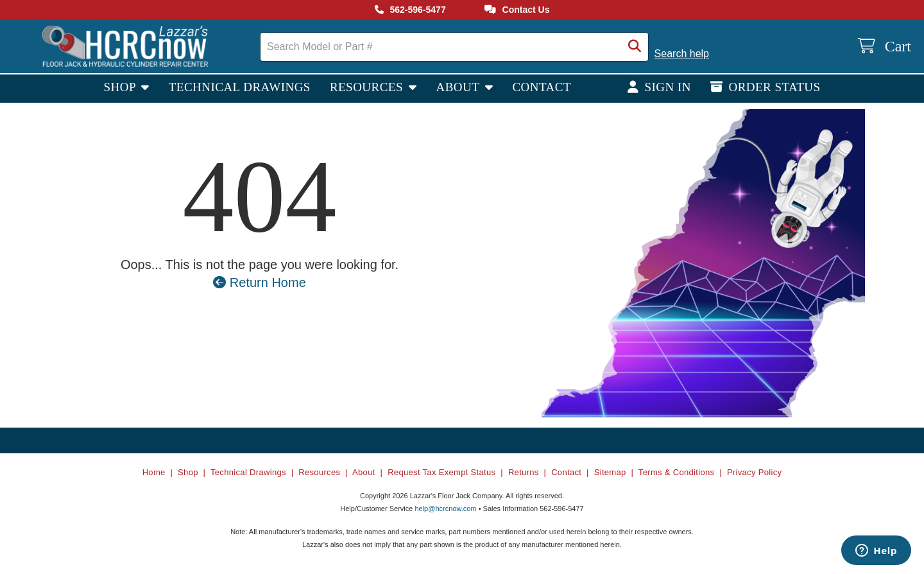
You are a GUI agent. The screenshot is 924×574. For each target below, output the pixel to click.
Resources (368, 87)
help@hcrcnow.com (445, 509)
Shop (121, 87)
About (459, 87)
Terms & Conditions (677, 472)
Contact (542, 87)
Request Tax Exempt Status (441, 472)
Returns (524, 472)
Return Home (260, 283)
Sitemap (610, 472)
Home (154, 472)
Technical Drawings (240, 87)
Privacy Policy (754, 472)
